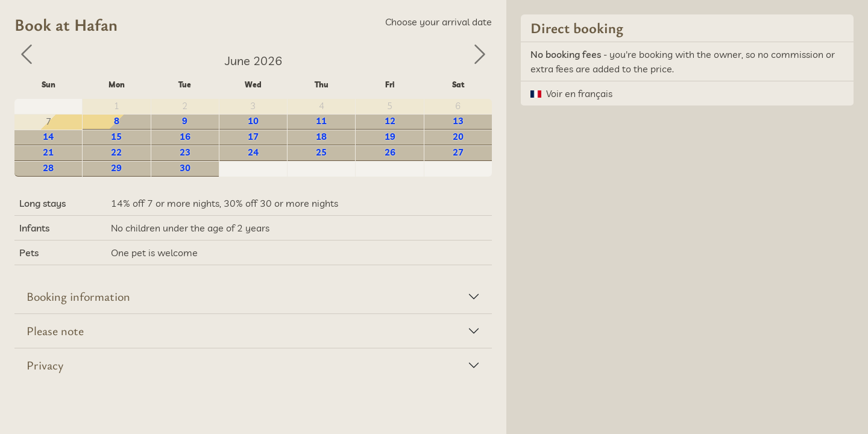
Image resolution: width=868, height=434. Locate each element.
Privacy (45, 365)
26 (390, 152)
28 (48, 168)
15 (116, 137)
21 (48, 152)
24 (253, 152)
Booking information (78, 296)
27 (458, 152)
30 (185, 168)
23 (185, 152)
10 (253, 121)
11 (321, 121)
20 (458, 137)
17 (253, 137)
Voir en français (579, 93)
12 (390, 121)
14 (48, 137)
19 (390, 137)
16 (185, 137)
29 (116, 168)
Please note (55, 331)
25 (321, 152)
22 (116, 152)
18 (321, 137)
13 (458, 121)
